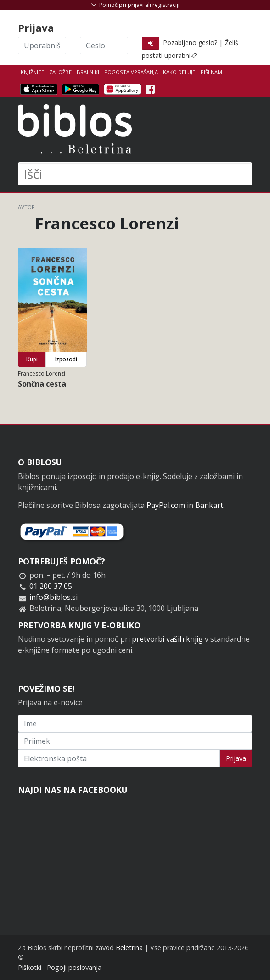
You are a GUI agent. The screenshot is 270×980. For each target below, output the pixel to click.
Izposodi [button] (66, 359)
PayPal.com (166, 505)
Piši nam (211, 72)
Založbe (60, 72)
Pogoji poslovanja (74, 967)
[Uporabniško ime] (42, 46)
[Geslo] (104, 46)
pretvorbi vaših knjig (167, 639)
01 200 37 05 (51, 586)
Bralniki (88, 72)
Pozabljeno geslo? (190, 43)
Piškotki (30, 967)
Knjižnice (32, 72)
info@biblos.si (53, 597)
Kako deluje (179, 72)
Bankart (209, 505)
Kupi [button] (32, 359)
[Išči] (135, 174)
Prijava (236, 758)
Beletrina (129, 948)
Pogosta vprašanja (131, 72)
